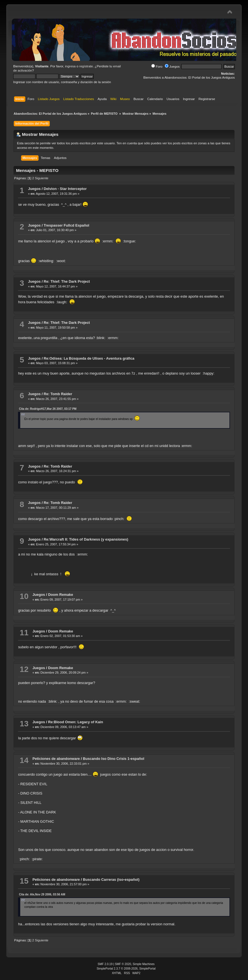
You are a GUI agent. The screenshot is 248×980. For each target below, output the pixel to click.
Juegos (172, 67)
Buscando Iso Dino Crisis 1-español (114, 759)
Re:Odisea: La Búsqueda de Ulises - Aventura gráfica (89, 358)
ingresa (70, 66)
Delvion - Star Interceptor (65, 189)
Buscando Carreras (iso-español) (111, 880)
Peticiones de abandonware (56, 759)
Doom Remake (61, 595)
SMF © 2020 (123, 964)
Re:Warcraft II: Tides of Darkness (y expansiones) (86, 539)
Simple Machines (144, 964)
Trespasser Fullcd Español (66, 225)
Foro (157, 67)
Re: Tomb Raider (58, 394)
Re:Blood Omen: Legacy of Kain (76, 722)
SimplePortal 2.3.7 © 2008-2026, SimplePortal (126, 969)
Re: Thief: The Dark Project (67, 281)
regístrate (86, 66)
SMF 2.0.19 (105, 964)
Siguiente (42, 178)
